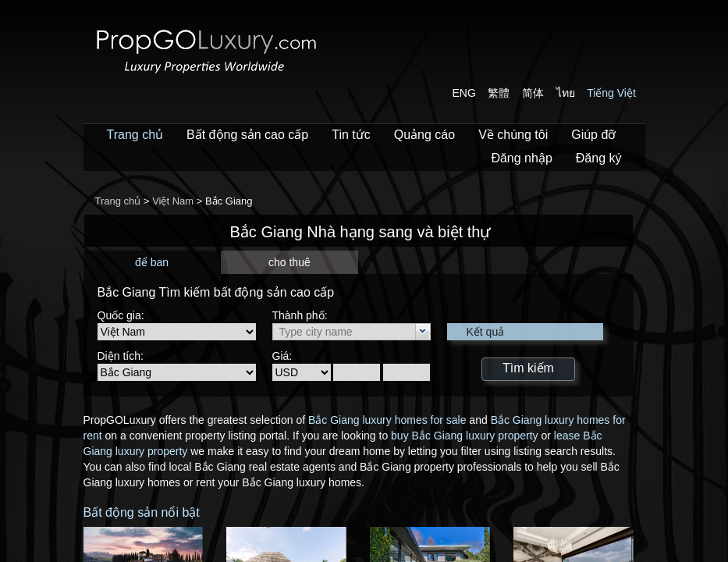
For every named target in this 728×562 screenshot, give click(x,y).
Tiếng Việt (611, 93)
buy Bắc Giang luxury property (465, 436)
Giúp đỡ (593, 135)
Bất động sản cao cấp (247, 135)
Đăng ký (599, 158)
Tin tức (351, 135)
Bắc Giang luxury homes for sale (387, 420)
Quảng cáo (424, 135)
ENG (464, 93)
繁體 (499, 93)
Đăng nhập (521, 158)
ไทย (566, 93)
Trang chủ (135, 135)
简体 (533, 93)
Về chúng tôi (513, 135)
